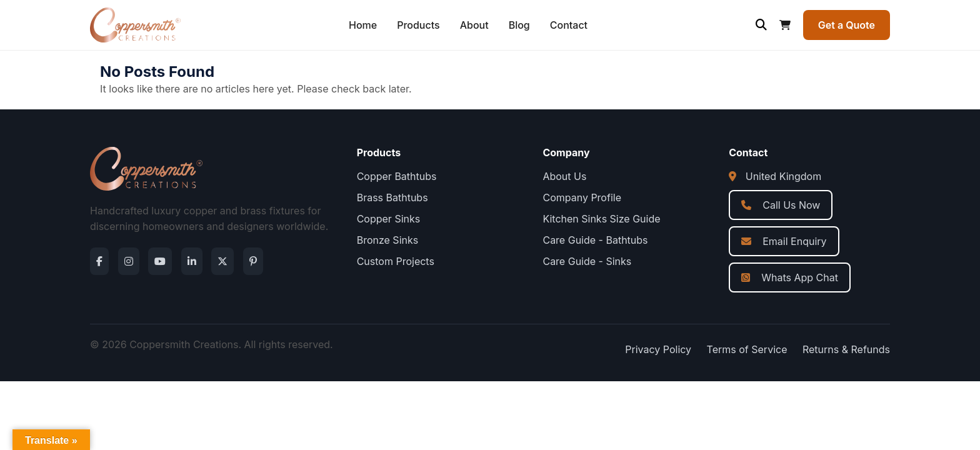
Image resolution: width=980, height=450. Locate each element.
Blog (519, 25)
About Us (564, 176)
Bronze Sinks (388, 240)
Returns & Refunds (846, 349)
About (474, 25)
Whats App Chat (790, 277)
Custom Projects (396, 261)
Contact (569, 25)
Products (418, 25)
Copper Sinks (389, 219)
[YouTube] (160, 261)
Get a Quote (847, 25)
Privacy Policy (658, 349)
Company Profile (582, 197)
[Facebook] (99, 261)
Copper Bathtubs (397, 176)
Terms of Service (747, 349)
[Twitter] (222, 261)
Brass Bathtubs (392, 197)
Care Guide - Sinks (587, 261)
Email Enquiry (784, 241)
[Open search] (761, 25)
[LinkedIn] (192, 261)
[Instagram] (129, 261)
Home (363, 25)
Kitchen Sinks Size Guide (601, 219)
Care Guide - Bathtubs (595, 240)
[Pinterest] (253, 261)
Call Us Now (781, 205)
